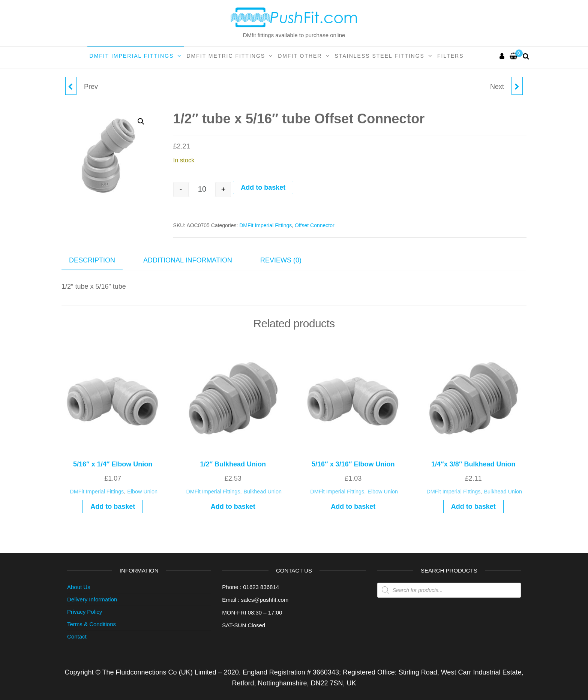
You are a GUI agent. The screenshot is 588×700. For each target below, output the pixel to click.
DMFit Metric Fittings (226, 56)
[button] (141, 121)
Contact (77, 636)
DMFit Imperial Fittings (132, 56)
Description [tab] (92, 260)
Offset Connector (315, 225)
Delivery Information (92, 599)
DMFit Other (300, 56)
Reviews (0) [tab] (281, 260)
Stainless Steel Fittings (380, 56)
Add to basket (263, 187)
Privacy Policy (85, 612)
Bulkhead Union (262, 492)
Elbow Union (142, 492)
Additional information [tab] (188, 260)
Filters (451, 56)
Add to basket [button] (113, 507)
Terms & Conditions (91, 624)
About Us (79, 587)
